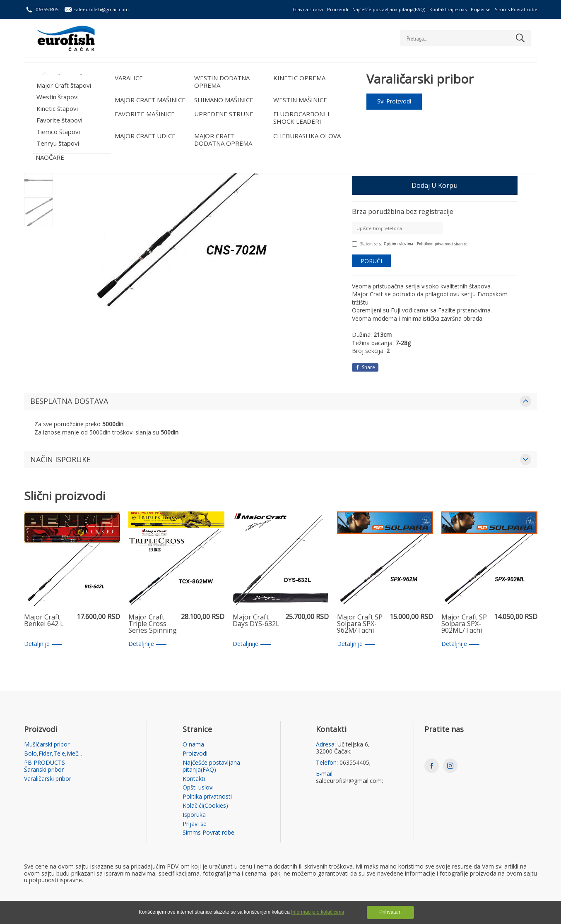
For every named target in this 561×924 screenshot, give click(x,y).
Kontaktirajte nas (448, 9)
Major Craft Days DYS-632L (256, 621)
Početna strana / (43, 93)
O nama (193, 745)
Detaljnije (43, 644)
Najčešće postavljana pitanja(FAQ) (389, 9)
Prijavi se (481, 9)
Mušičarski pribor (53, 68)
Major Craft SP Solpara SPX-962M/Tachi (360, 624)
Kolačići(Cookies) (205, 806)
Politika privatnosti (207, 797)
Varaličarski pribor (299, 68)
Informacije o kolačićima (318, 912)
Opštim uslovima (398, 244)
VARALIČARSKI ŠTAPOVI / (140, 93)
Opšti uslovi (198, 788)
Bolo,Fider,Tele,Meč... (124, 68)
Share (365, 367)
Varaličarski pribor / (87, 93)
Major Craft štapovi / (194, 93)
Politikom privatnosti (435, 244)
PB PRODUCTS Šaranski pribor (213, 68)
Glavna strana (308, 9)
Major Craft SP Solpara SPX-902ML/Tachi (464, 624)
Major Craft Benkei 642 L (44, 621)
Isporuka (194, 815)
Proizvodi (338, 9)
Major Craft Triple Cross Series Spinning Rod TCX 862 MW (153, 624)
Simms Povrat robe (516, 9)
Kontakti (194, 779)
